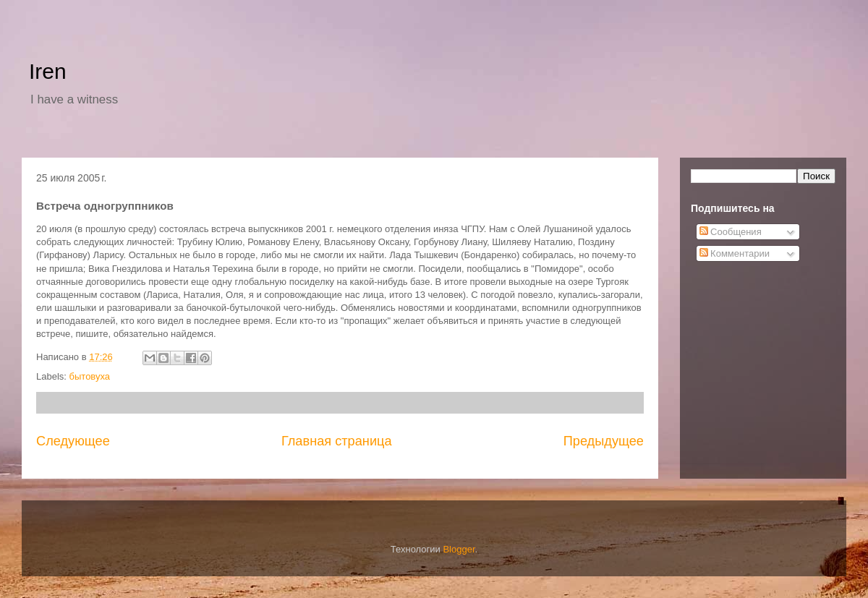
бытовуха (90, 376)
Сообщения (731, 232)
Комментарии (735, 253)
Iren (48, 71)
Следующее (73, 441)
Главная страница (337, 441)
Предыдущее (604, 441)
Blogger (459, 549)
